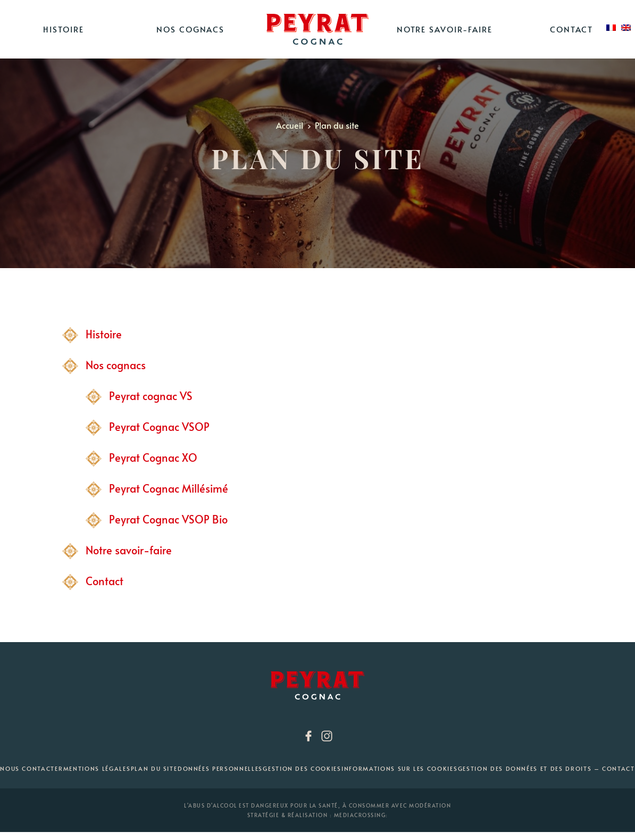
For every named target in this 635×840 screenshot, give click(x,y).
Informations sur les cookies (399, 768)
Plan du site (154, 768)
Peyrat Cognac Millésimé (169, 488)
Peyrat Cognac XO (153, 458)
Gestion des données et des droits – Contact (546, 768)
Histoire (63, 29)
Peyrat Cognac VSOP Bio (168, 519)
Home (317, 29)
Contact (571, 29)
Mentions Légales (97, 768)
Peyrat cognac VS (151, 396)
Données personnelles (220, 768)
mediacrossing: (361, 815)
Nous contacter (31, 768)
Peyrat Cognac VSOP (159, 427)
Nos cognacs (190, 29)
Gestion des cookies (302, 768)
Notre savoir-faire (445, 29)
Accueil (291, 125)
